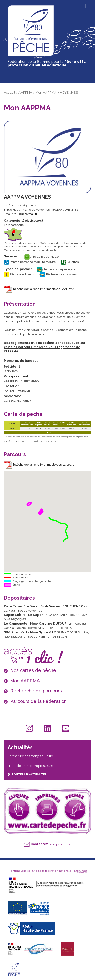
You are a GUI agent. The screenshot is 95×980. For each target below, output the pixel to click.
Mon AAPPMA (46, 93)
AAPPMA (25, 93)
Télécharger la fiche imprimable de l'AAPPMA (39, 289)
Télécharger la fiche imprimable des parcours (39, 465)
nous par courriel (48, 844)
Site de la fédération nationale (52, 871)
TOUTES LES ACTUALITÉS (27, 774)
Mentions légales (19, 871)
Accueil (9, 93)
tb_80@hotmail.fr (25, 214)
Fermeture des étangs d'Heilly (30, 756)
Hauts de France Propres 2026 (31, 766)
